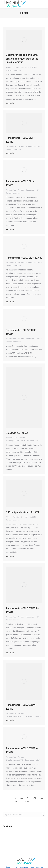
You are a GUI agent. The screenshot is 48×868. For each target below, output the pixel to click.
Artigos (9, 67)
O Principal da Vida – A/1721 (22, 512)
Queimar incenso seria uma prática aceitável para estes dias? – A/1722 (22, 59)
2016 (27, 802)
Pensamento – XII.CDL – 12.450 (24, 258)
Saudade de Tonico (17, 433)
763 (41, 798)
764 (15, 802)
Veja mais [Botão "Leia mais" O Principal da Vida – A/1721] (10, 556)
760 (22, 798)
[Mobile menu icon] (44, 4)
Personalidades (12, 438)
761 (28, 798)
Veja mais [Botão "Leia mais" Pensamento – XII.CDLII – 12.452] (10, 153)
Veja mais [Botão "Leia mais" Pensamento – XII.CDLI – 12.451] (10, 229)
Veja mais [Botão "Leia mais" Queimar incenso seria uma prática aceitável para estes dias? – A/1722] (10, 103)
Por (16, 67)
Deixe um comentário (14, 70)
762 (35, 798)
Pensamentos (11, 146)
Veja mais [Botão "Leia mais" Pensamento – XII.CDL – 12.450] (10, 302)
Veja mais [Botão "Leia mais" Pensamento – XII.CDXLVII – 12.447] (10, 720)
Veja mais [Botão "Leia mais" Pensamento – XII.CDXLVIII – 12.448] (10, 653)
